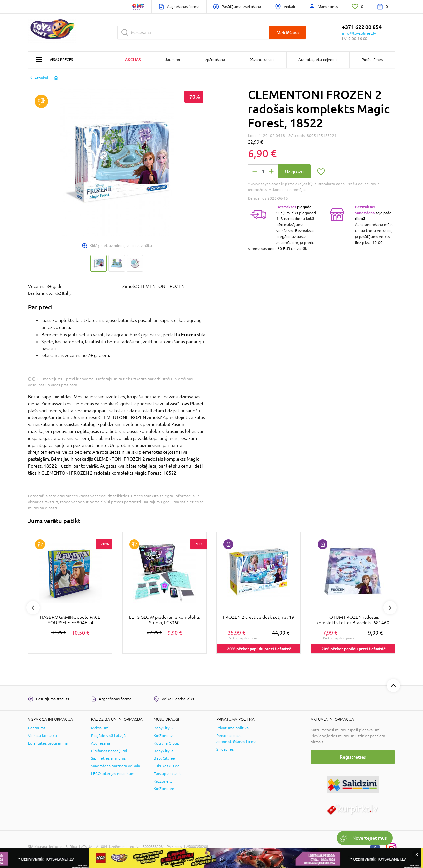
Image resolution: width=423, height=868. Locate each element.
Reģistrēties (353, 757)
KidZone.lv (163, 736)
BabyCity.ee (164, 758)
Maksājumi (100, 728)
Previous (33, 608)
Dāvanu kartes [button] (262, 60)
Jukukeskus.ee (167, 766)
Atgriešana (100, 743)
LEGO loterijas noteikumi (113, 774)
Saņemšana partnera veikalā (115, 766)
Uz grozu (294, 171)
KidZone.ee (164, 789)
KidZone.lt (163, 781)
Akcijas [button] (133, 60)
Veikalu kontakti (42, 736)
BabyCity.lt (163, 751)
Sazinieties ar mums (108, 758)
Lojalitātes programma (48, 743)
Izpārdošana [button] (215, 60)
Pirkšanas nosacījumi (109, 751)
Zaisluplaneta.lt (167, 774)
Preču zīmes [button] (372, 60)
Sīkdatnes (225, 749)
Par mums (37, 728)
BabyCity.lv (164, 728)
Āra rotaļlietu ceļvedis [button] (318, 60)
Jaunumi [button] (173, 60)
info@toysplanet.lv (359, 33)
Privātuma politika (232, 728)
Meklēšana (288, 33)
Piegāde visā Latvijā (108, 736)
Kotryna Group (167, 743)
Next (390, 608)
